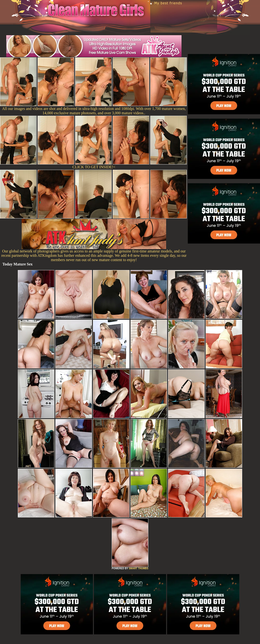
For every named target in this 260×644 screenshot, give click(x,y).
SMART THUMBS (139, 568)
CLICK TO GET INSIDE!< (94, 167)
